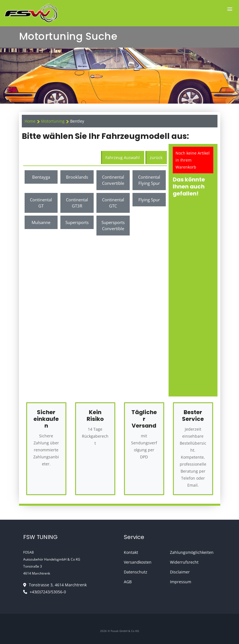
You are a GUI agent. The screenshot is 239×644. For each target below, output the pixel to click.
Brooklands (77, 177)
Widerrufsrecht (184, 562)
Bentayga (41, 177)
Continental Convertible (113, 180)
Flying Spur (149, 200)
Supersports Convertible (113, 226)
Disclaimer (180, 572)
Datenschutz (136, 572)
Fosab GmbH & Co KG (125, 631)
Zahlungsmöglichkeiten (192, 552)
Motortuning (53, 121)
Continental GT (41, 203)
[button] (230, 9)
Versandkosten (138, 562)
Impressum (181, 582)
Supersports (77, 222)
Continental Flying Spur (149, 180)
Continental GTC (113, 203)
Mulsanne (41, 222)
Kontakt (131, 552)
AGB (128, 582)
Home (30, 121)
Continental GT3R (77, 203)
